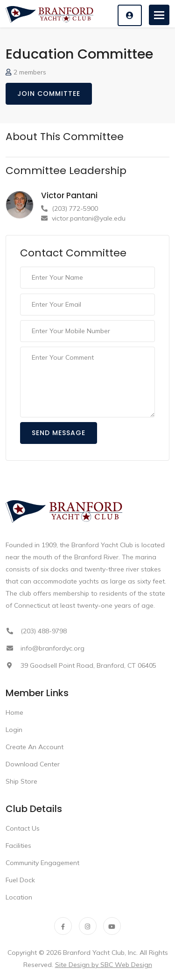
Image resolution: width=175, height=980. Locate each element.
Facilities (18, 846)
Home (14, 712)
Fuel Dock (20, 880)
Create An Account (35, 747)
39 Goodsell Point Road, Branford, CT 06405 (88, 665)
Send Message (59, 433)
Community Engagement (42, 863)
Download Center (33, 764)
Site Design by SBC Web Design (104, 965)
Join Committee (49, 94)
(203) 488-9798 (44, 631)
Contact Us (23, 828)
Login (14, 730)
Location (19, 897)
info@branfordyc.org (52, 648)
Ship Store (21, 781)
